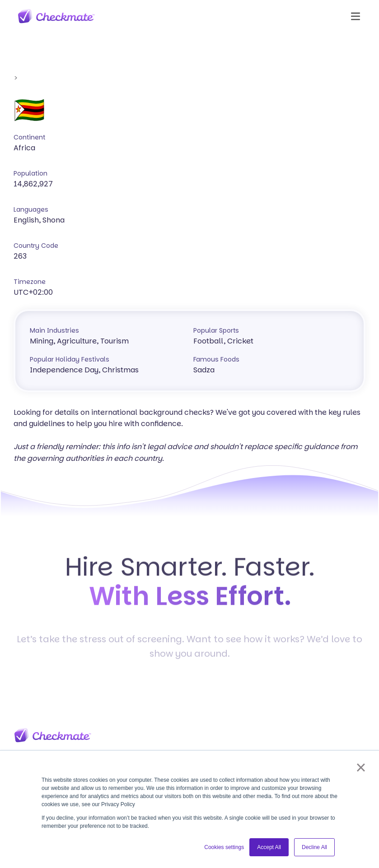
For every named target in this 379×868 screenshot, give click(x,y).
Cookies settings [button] (224, 847)
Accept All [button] (269, 847)
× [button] (361, 767)
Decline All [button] (314, 847)
